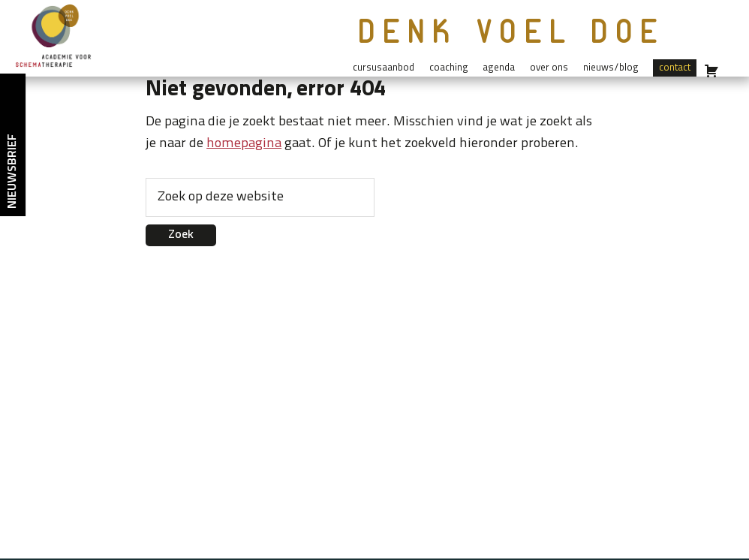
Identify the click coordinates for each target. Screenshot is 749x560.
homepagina (244, 144)
